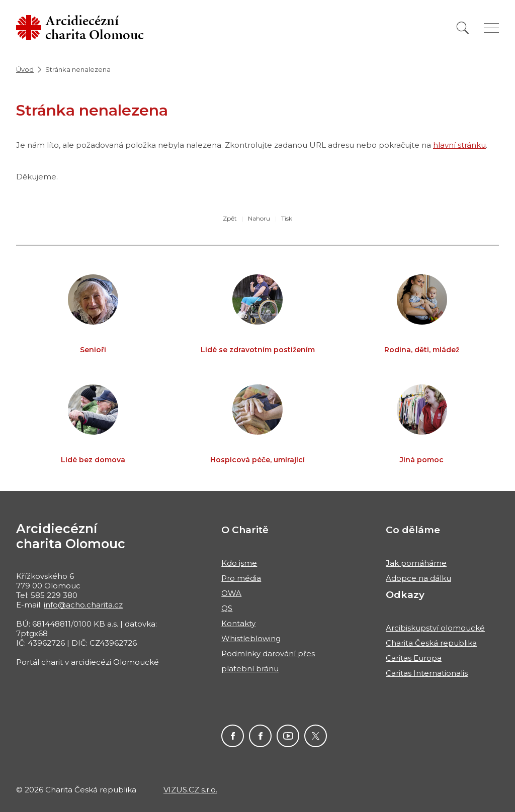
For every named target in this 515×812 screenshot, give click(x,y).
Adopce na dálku (418, 578)
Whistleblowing (251, 638)
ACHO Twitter (316, 736)
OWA (231, 593)
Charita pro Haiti (260, 736)
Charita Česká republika (431, 643)
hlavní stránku (459, 145)
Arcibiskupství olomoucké (435, 628)
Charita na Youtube (288, 736)
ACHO (233, 736)
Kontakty (238, 623)
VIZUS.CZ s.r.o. (190, 790)
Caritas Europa (414, 658)
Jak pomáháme (416, 563)
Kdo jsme (239, 563)
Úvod (25, 69)
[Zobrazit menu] (491, 28)
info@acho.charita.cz (83, 605)
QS (227, 608)
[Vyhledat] (463, 28)
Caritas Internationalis (427, 673)
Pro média (241, 578)
